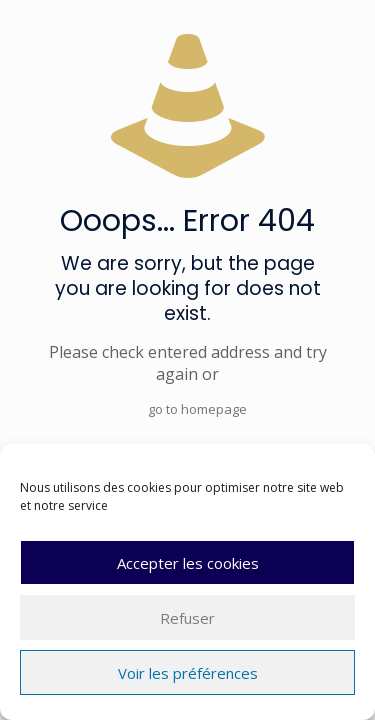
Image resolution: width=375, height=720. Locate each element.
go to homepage (197, 409)
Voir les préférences (188, 673)
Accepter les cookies (188, 563)
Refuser (187, 618)
